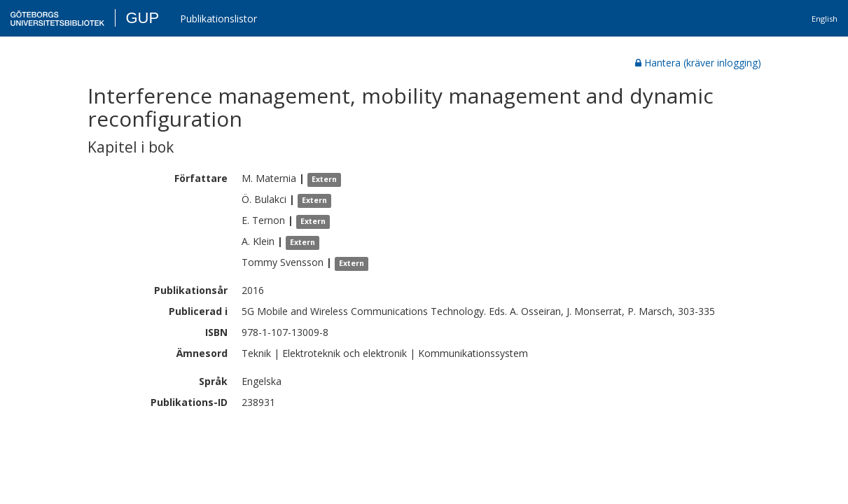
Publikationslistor (218, 19)
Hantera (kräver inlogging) (698, 63)
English (825, 19)
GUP (142, 18)
